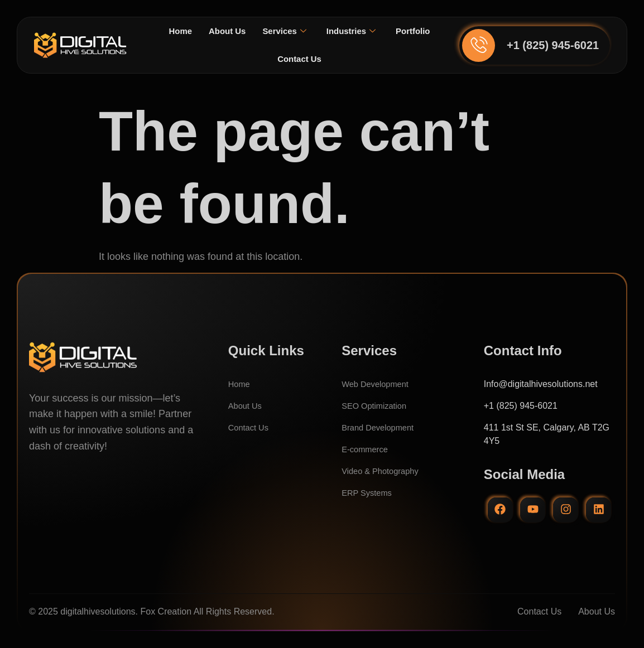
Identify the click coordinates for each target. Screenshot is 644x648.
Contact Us (326, 59)
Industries (380, 31)
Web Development (378, 384)
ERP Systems (369, 493)
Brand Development (381, 427)
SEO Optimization (377, 406)
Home (202, 31)
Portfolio (267, 59)
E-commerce (367, 449)
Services (311, 31)
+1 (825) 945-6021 (553, 45)
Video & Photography (384, 471)
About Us (251, 31)
